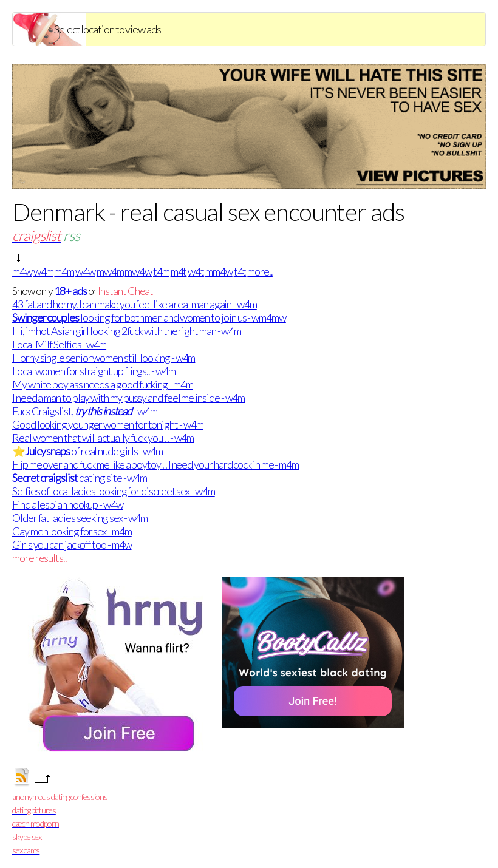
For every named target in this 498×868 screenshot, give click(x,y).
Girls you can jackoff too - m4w (72, 544)
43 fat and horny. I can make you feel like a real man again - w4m (135, 304)
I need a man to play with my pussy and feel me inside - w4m (128, 398)
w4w (85, 271)
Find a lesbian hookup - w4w (68, 504)
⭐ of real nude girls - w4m (87, 451)
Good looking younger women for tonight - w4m (107, 424)
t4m (161, 271)
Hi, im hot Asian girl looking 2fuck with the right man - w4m (127, 331)
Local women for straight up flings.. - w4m (94, 371)
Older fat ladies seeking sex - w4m (80, 518)
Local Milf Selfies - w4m (59, 344)
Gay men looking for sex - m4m (72, 531)
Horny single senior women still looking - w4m (104, 358)
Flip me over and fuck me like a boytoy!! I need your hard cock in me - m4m (155, 464)
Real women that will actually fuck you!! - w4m (103, 438)
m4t (179, 271)
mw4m (110, 271)
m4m (64, 271)
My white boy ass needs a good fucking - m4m (103, 384)
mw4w (138, 271)
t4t (240, 271)
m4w (22, 271)
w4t (196, 271)
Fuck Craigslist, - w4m (85, 411)
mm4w (219, 271)
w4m (43, 271)
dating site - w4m (80, 478)
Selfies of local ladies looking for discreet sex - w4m (114, 491)
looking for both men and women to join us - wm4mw (149, 317)
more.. (260, 271)
